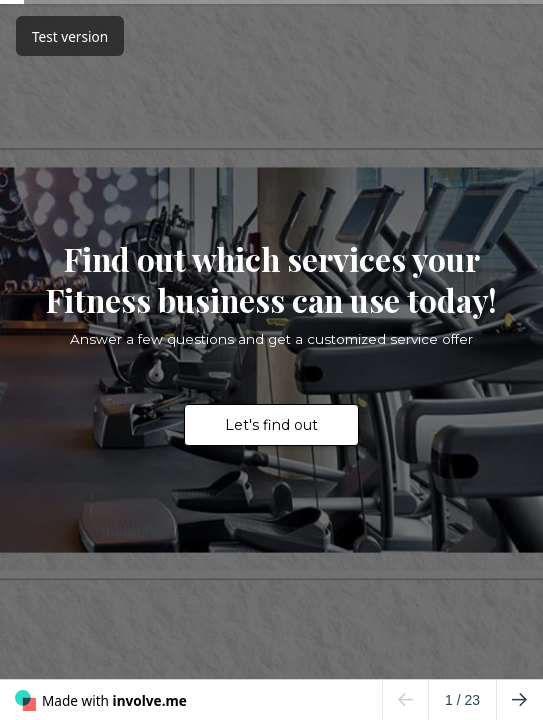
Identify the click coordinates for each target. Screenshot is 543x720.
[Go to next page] (519, 700)
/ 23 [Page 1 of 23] (462, 700)
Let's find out (271, 425)
